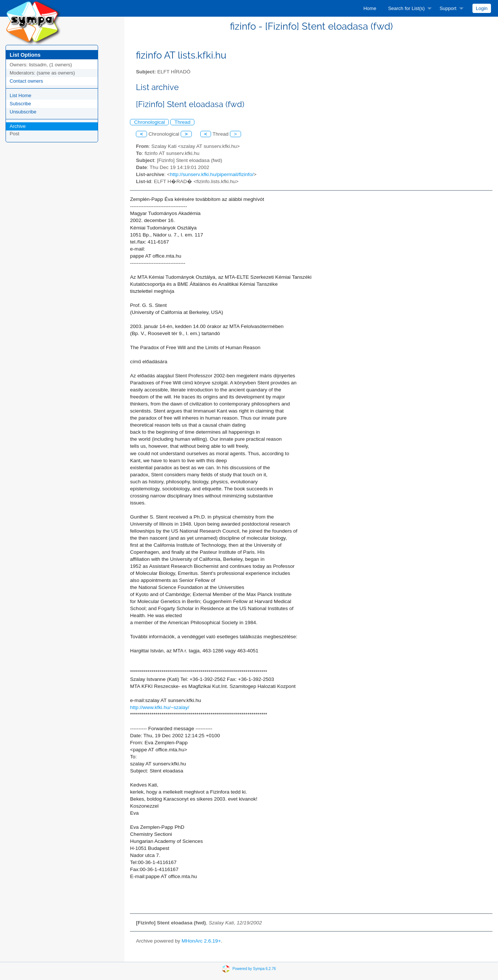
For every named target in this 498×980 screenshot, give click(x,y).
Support (448, 8)
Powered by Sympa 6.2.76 (254, 969)
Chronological (149, 122)
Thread (182, 122)
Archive (18, 126)
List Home (21, 95)
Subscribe (20, 104)
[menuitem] (370, 8)
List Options (25, 55)
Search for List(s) (406, 8)
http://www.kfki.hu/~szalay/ (160, 707)
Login (482, 8)
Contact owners (26, 81)
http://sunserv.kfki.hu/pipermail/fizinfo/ (212, 174)
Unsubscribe (23, 112)
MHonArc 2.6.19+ (201, 941)
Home (370, 8)
